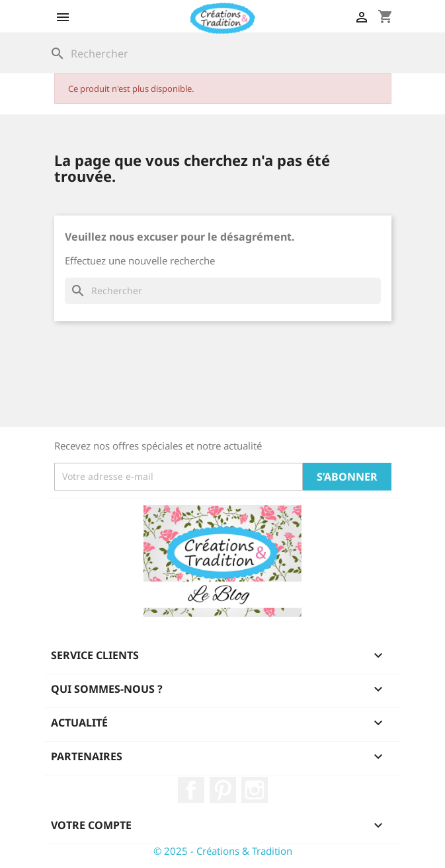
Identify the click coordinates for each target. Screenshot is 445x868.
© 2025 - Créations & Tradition (223, 851)
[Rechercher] (223, 54)
